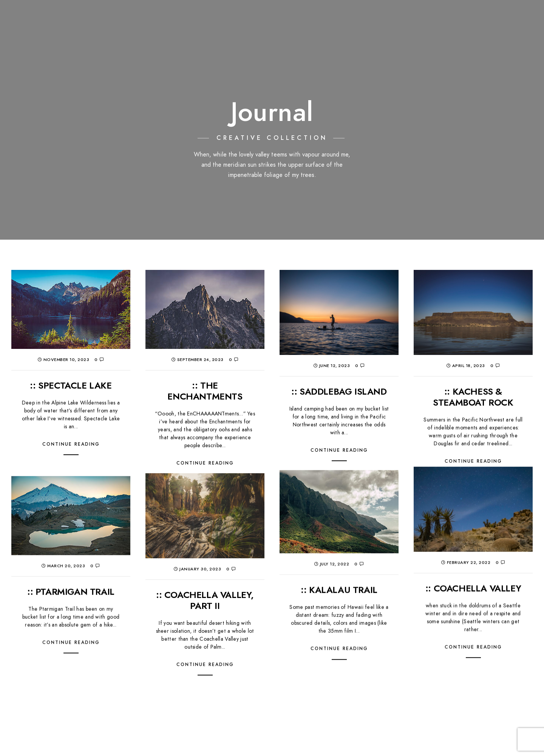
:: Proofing (438, 19)
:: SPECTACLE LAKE (71, 385)
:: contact (518, 19)
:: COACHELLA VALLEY (473, 549)
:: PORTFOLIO (350, 19)
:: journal (394, 19)
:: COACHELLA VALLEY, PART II (205, 561)
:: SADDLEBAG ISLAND (339, 391)
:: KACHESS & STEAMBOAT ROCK (473, 397)
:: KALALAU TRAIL (339, 551)
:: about (479, 19)
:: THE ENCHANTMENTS (205, 391)
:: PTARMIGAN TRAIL (71, 553)
